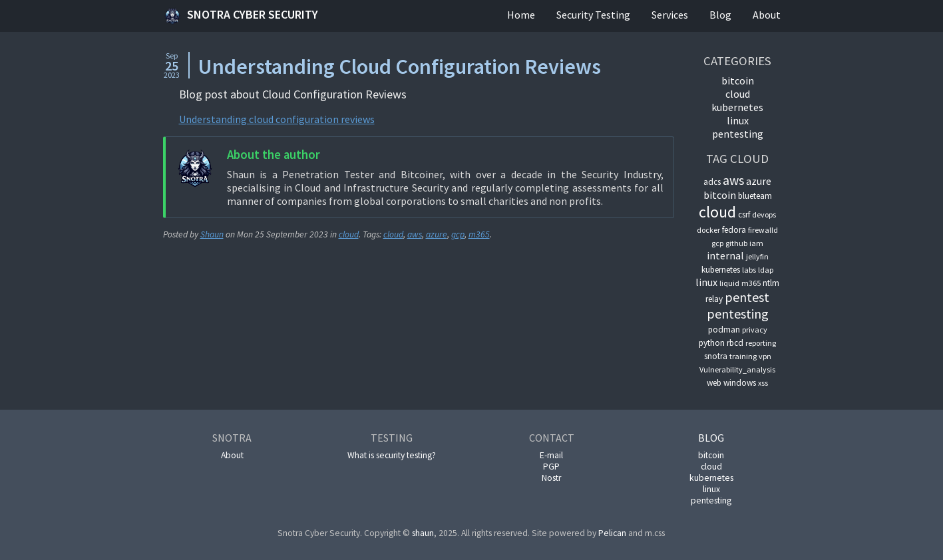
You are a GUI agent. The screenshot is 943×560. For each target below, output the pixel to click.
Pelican (612, 533)
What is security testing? (392, 455)
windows (740, 383)
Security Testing (593, 15)
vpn (765, 356)
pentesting (738, 134)
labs (749, 270)
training (743, 356)
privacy (755, 330)
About (767, 15)
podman (724, 330)
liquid (729, 283)
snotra (716, 356)
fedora (734, 230)
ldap (766, 270)
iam (756, 243)
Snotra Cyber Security (241, 16)
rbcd (735, 343)
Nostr (551, 478)
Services (670, 15)
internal (725, 255)
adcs (712, 182)
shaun (423, 533)
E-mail (551, 455)
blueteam (755, 196)
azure (437, 234)
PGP (551, 467)
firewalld (763, 230)
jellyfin (757, 256)
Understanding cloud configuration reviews (277, 119)
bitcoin (738, 80)
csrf (744, 214)
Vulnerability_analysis (737, 369)
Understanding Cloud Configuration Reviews (399, 67)
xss (763, 383)
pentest (747, 297)
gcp (458, 234)
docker (708, 230)
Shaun (212, 234)
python (712, 343)
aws (415, 234)
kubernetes (737, 107)
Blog (720, 15)
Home (521, 15)
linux (738, 120)
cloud (349, 234)
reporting (761, 343)
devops (764, 214)
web (714, 383)
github (736, 243)
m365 (479, 234)
